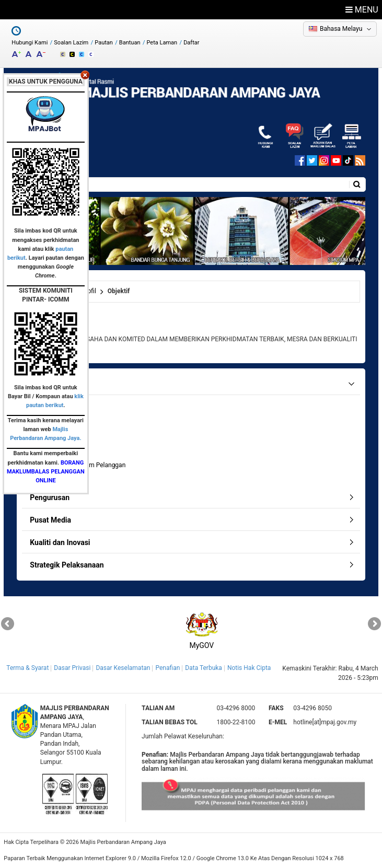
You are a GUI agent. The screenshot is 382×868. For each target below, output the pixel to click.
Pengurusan (50, 497)
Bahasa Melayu (341, 29)
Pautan (104, 43)
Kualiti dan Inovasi (60, 542)
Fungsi (48, 441)
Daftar (191, 43)
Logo (46, 453)
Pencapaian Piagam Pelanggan (82, 465)
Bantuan (130, 43)
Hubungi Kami (30, 43)
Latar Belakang (60, 404)
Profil (89, 291)
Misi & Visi (53, 417)
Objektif (49, 429)
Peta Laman (162, 43)
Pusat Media (50, 520)
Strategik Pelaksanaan (67, 565)
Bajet (46, 477)
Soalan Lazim (71, 43)
